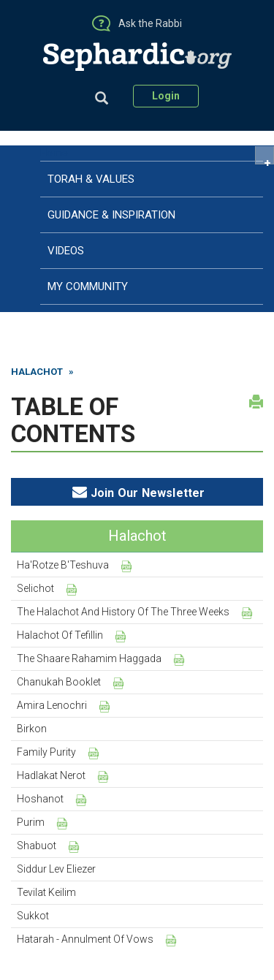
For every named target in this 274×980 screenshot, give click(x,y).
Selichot (35, 588)
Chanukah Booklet (59, 682)
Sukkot (33, 916)
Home (54, 153)
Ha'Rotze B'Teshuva (63, 565)
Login (166, 96)
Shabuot (37, 846)
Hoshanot (40, 799)
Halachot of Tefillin (60, 635)
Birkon (32, 729)
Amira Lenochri (52, 705)
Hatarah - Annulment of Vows (85, 939)
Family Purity (46, 752)
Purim (31, 822)
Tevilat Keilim (46, 892)
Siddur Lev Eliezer (56, 869)
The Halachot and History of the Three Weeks (123, 612)
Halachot (37, 372)
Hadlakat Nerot (51, 775)
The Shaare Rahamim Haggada (89, 658)
